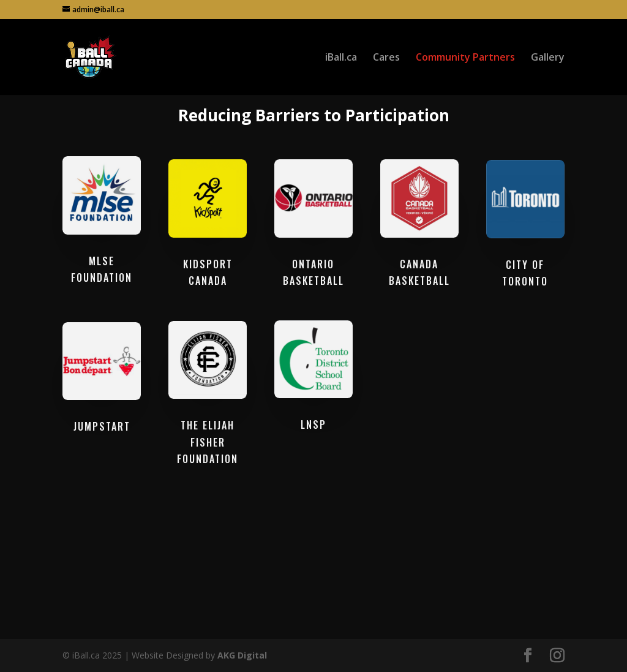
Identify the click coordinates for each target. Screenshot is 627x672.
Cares (386, 58)
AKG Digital (242, 655)
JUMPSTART (102, 426)
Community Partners (465, 58)
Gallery (548, 58)
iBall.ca (341, 58)
